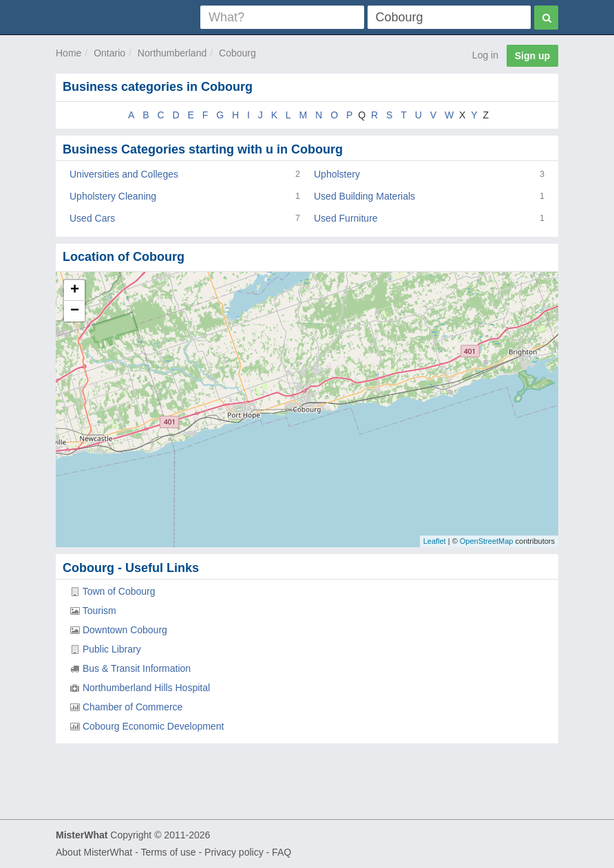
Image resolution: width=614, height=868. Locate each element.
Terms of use (168, 852)
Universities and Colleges (124, 174)
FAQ (282, 852)
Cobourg (237, 53)
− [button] (75, 311)
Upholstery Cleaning (113, 196)
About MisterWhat (94, 852)
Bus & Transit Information (137, 668)
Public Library (112, 649)
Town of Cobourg (119, 591)
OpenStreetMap (487, 541)
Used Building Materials (364, 196)
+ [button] (75, 290)
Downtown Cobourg (125, 630)
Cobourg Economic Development (153, 726)
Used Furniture (346, 218)
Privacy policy (234, 852)
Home (68, 53)
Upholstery (337, 174)
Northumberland (172, 53)
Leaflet (435, 541)
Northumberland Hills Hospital (146, 688)
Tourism (99, 611)
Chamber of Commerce (133, 707)
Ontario (109, 53)
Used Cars (92, 218)
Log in (485, 55)
